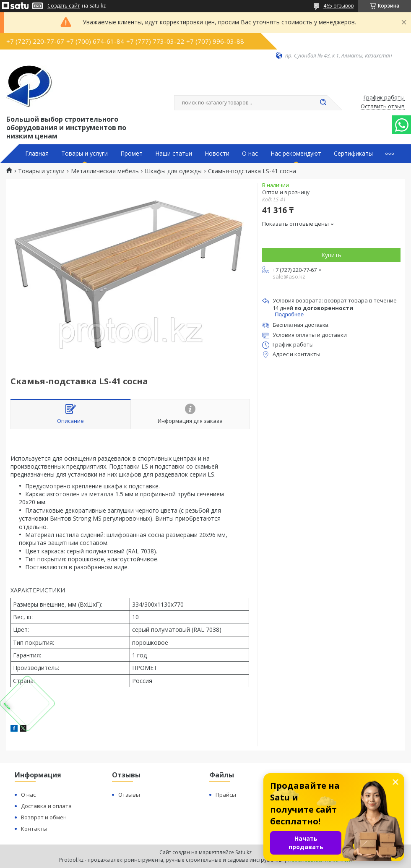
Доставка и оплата (46, 806)
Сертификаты (353, 154)
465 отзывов (338, 6)
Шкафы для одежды (173, 171)
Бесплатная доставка (300, 325)
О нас (250, 154)
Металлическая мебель (105, 171)
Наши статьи (174, 154)
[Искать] (323, 103)
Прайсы (226, 795)
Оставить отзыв (383, 107)
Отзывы (129, 795)
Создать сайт (64, 6)
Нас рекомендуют (296, 154)
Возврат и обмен (44, 817)
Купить (331, 255)
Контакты (34, 829)
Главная (37, 154)
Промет (131, 154)
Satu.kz (243, 852)
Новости (217, 154)
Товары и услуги (85, 154)
